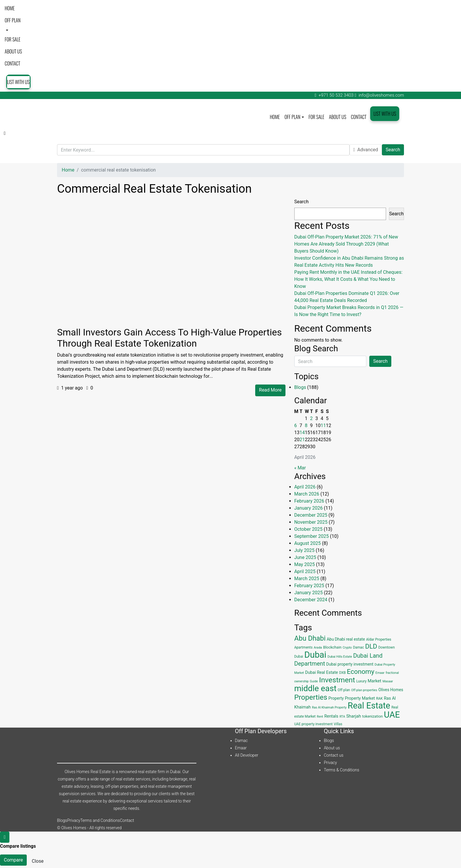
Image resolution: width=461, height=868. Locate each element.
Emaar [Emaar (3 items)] (380, 673)
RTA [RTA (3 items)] (342, 717)
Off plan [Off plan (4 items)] (344, 690)
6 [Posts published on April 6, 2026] (296, 425)
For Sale (13, 39)
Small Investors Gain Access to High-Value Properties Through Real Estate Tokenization (169, 338)
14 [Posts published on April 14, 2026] (302, 433)
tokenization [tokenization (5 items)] (373, 716)
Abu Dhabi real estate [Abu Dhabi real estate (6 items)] (346, 639)
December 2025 (311, 515)
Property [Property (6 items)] (336, 698)
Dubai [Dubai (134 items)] (315, 655)
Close (38, 861)
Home (10, 8)
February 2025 (309, 586)
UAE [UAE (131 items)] (392, 715)
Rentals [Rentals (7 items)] (331, 716)
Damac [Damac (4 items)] (359, 647)
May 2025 (305, 564)
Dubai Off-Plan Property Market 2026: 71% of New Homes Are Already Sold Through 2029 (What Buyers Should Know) (346, 244)
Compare (13, 860)
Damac (241, 741)
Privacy (330, 763)
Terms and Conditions (100, 820)
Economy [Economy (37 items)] (361, 672)
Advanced (366, 150)
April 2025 (305, 571)
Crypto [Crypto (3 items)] (347, 648)
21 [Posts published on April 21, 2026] (302, 440)
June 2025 (305, 557)
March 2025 (307, 579)
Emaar (241, 748)
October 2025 (308, 529)
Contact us (334, 755)
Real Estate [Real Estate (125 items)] (369, 706)
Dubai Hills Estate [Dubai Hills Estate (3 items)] (340, 657)
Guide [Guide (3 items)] (314, 681)
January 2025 (309, 593)
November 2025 (311, 522)
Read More (270, 390)
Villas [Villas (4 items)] (338, 724)
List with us (18, 82)
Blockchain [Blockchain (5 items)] (332, 647)
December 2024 (311, 600)
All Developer (247, 755)
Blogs (300, 387)
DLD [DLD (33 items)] (371, 646)
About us (13, 51)
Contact (12, 63)
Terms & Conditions (341, 770)
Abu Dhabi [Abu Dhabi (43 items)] (310, 638)
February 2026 (309, 501)
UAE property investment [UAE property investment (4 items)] (314, 724)
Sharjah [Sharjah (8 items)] (354, 716)
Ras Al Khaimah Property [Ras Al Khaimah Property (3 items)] (329, 707)
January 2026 (309, 508)
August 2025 (308, 543)
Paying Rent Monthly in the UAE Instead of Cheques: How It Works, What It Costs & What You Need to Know (348, 279)
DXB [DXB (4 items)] (342, 673)
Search (393, 150)
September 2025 (312, 536)
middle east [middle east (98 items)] (315, 688)
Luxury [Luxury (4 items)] (361, 681)
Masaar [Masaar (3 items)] (388, 681)
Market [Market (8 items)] (375, 681)
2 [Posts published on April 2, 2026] (311, 418)
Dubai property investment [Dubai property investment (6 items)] (350, 664)
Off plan (13, 20)
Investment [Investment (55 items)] (337, 680)
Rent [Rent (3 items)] (320, 717)
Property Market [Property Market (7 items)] (360, 698)
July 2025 (304, 550)
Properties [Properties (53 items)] (311, 697)
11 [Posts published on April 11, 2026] (323, 425)
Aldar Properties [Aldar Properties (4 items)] (379, 639)
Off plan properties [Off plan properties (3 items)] (364, 690)
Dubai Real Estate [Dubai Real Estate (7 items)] (322, 672)
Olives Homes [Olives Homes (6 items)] (391, 690)
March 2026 (307, 494)
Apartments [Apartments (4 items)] (303, 647)
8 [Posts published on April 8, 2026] (306, 425)
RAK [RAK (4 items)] (379, 699)
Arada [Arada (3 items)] (318, 648)
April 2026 (305, 487)
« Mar (300, 468)
